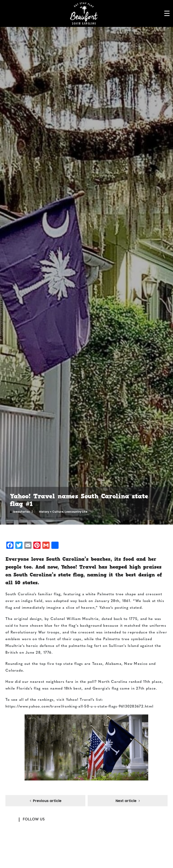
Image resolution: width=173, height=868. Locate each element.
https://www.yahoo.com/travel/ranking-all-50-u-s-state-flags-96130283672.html (79, 707)
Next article (126, 801)
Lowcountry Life (76, 512)
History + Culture (51, 512)
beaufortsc (22, 512)
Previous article (47, 801)
